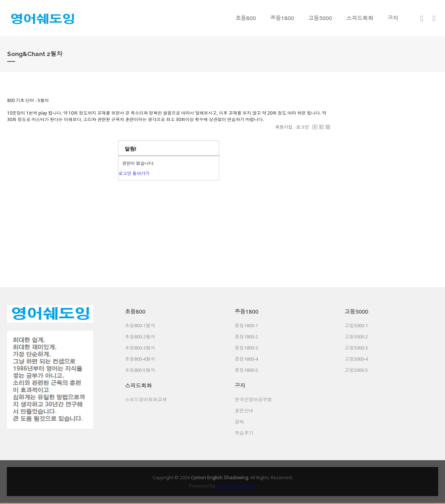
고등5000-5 (356, 370)
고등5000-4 (356, 359)
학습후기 (244, 433)
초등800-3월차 (140, 348)
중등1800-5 (246, 370)
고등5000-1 (356, 325)
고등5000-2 (356, 337)
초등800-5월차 (140, 370)
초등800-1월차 (140, 325)
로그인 (303, 127)
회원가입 (284, 127)
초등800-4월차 (140, 359)
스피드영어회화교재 (146, 399)
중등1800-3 (246, 348)
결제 (239, 422)
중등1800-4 (246, 359)
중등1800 (282, 18)
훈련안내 (244, 411)
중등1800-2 (246, 337)
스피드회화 (360, 18)
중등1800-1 (246, 325)
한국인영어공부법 (253, 399)
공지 (393, 18)
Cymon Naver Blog (236, 486)
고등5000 (320, 18)
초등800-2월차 (140, 337)
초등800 (246, 18)
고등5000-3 (356, 348)
